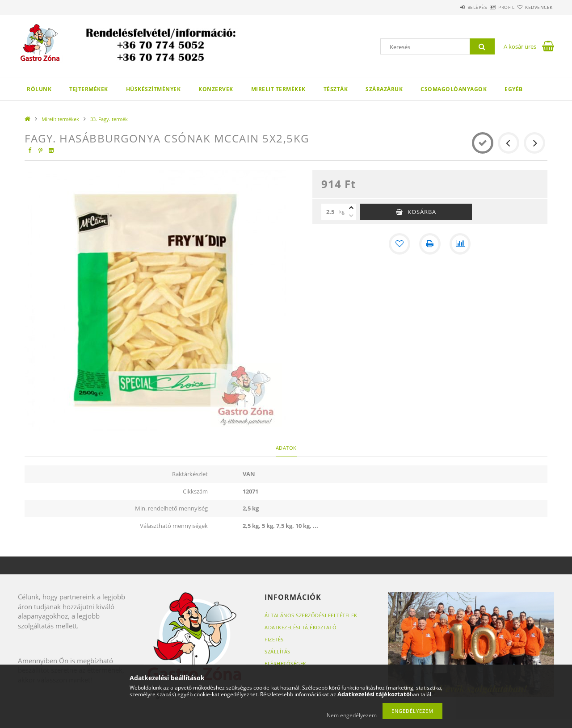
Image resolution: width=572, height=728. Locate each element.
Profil (491, 7)
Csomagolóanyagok (454, 89)
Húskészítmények (154, 89)
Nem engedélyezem (352, 715)
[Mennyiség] (330, 212)
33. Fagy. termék (109, 119)
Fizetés (274, 639)
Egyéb (514, 89)
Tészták (336, 89)
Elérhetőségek (286, 663)
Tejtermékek (89, 89)
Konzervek (216, 89)
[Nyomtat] (430, 244)
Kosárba (422, 212)
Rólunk (39, 89)
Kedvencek (534, 7)
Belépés (451, 7)
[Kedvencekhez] (400, 244)
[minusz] (351, 216)
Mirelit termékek (278, 89)
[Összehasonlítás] (460, 244)
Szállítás (278, 651)
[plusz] (351, 208)
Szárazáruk (384, 89)
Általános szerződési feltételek (311, 615)
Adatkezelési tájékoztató (301, 627)
